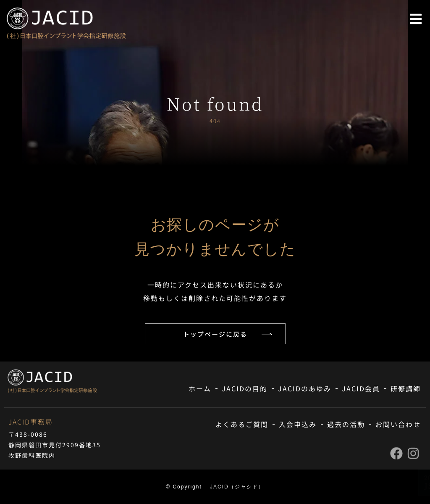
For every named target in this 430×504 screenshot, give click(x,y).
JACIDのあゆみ (305, 388)
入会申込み (298, 424)
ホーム (200, 388)
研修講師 (406, 388)
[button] (416, 19)
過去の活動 (346, 424)
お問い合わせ (398, 424)
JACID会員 (361, 388)
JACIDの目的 (245, 388)
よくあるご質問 (242, 424)
